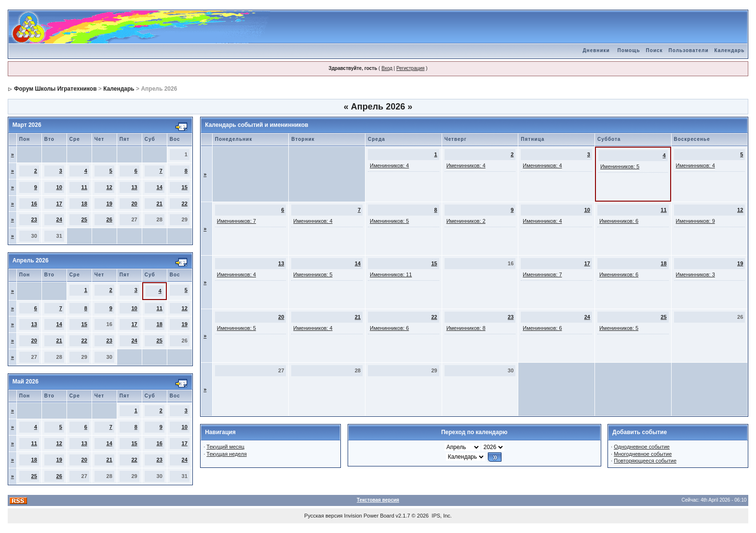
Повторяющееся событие (645, 461)
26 (109, 219)
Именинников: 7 (236, 221)
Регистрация (410, 68)
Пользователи (689, 50)
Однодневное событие (642, 447)
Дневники (596, 50)
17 (59, 204)
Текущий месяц (225, 447)
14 (160, 187)
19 (109, 204)
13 (135, 187)
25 (84, 219)
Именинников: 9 (695, 221)
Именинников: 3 (695, 274)
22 (185, 204)
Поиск (655, 50)
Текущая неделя (226, 454)
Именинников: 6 (619, 221)
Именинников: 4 (389, 165)
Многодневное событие (643, 454)
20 (135, 204)
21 (160, 204)
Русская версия (323, 516)
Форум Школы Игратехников (55, 89)
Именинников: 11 (391, 274)
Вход (387, 68)
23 (34, 219)
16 (34, 204)
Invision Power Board (369, 516)
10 (59, 187)
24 (59, 219)
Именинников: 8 (466, 328)
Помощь (628, 50)
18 (84, 204)
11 (84, 187)
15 (185, 187)
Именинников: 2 (466, 221)
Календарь (730, 50)
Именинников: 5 (620, 166)
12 (109, 187)
